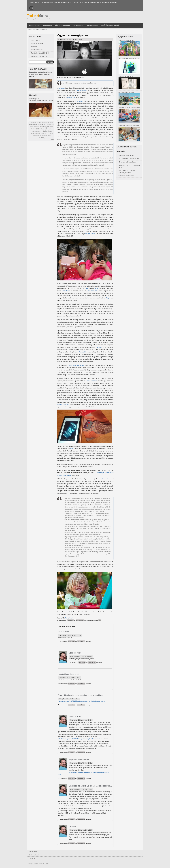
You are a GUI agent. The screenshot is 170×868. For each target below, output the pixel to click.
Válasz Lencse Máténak (126, 176)
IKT (45, 125)
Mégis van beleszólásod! (79, 759)
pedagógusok (35, 133)
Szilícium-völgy (75, 653)
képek (96, 289)
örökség (42, 137)
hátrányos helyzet (36, 124)
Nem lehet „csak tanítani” (126, 40)
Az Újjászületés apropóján (127, 92)
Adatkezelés (78, 25)
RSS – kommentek (37, 43)
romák (42, 133)
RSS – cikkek (35, 40)
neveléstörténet (36, 131)
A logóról (32, 858)
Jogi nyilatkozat (34, 855)
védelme (99, 347)
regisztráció (70, 620)
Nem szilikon (63, 632)
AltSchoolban (71, 98)
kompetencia (34, 127)
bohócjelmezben (93, 291)
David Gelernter (92, 381)
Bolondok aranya (107, 479)
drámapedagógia (47, 122)
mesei (87, 289)
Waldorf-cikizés (75, 716)
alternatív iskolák (36, 122)
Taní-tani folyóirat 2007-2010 (40, 53)
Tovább (52, 140)
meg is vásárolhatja (63, 405)
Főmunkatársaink (62, 25)
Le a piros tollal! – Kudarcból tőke (129, 58)
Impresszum (33, 852)
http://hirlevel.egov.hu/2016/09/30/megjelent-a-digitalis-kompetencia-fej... (81, 739)
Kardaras (72, 826)
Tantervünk (83, 352)
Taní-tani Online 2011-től (39, 56)
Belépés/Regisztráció (110, 25)
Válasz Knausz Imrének (126, 76)
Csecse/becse (92, 25)
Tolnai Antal (69, 618)
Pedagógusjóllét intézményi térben (129, 108)
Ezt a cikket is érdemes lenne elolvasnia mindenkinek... (81, 695)
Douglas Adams (90, 234)
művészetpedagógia (39, 129)
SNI (46, 133)
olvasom (62, 88)
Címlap (30, 30)
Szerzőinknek (34, 25)
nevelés (50, 129)
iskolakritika (50, 125)
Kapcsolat (48, 25)
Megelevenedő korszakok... (127, 162)
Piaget (108, 298)
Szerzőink (34, 47)
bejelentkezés (80, 620)
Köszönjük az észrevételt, (69, 674)
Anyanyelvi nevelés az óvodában (129, 126)
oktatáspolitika (47, 131)
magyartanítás (48, 127)
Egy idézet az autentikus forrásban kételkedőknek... (90, 786)
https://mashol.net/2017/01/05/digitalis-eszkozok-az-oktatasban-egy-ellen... (82, 701)
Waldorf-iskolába (82, 90)
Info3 (72, 449)
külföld (41, 127)
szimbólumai (66, 291)
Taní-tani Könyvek (37, 50)
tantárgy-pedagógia (44, 135)
